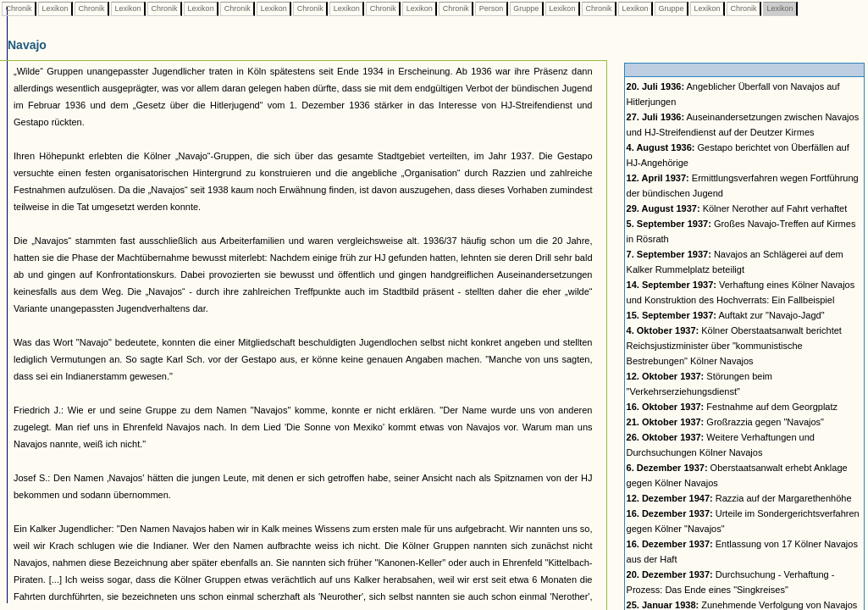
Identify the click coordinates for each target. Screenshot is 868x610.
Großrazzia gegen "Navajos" (725, 422)
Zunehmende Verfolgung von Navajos (742, 605)
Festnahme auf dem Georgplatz (732, 407)
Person (491, 8)
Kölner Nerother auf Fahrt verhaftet (737, 208)
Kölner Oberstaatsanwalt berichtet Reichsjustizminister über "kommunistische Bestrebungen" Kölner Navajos (734, 346)
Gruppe (526, 8)
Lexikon (55, 8)
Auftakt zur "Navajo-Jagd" (726, 315)
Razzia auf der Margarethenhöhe (739, 498)
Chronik (19, 8)
